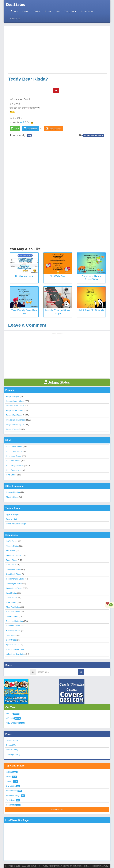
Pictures (26, 11)
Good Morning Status (15, 579)
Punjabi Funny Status (93, 135)
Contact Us (15, 19)
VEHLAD (10, 718)
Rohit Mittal (11, 805)
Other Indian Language (16, 524)
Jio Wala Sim (58, 276)
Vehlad (9, 772)
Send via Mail (31, 129)
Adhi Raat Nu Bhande (91, 310)
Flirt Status (11, 551)
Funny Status (12, 560)
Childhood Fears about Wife (91, 278)
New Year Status (13, 612)
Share (16, 128)
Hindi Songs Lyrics (14, 470)
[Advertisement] (58, 51)
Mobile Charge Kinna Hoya (58, 312)
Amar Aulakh (12, 791)
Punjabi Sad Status (14, 415)
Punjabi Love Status (15, 410)
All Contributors (57, 809)
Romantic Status (13, 626)
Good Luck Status (14, 574)
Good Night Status (14, 583)
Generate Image (54, 129)
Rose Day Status (13, 630)
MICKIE (9, 714)
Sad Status (11, 635)
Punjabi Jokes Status (15, 406)
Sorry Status (11, 640)
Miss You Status (13, 607)
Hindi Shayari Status (15, 465)
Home (14, 11)
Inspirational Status (14, 588)
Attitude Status (12, 546)
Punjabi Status (12, 429)
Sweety (9, 781)
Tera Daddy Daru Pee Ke (24, 312)
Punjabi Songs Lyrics (15, 424)
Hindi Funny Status (14, 447)
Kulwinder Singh (13, 795)
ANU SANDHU (12, 723)
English (37, 11)
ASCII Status (12, 541)
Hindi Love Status (14, 456)
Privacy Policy (12, 750)
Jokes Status (12, 598)
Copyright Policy (13, 754)
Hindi (58, 11)
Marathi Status (12, 497)
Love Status (11, 602)
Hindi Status (11, 475)
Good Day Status (13, 569)
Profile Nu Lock (24, 276)
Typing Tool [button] (70, 11)
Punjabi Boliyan (13, 396)
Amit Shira (11, 800)
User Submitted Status (16, 649)
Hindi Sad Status (13, 461)
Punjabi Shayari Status (16, 420)
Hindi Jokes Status (14, 451)
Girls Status (11, 565)
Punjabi (48, 11)
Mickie (9, 777)
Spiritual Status (13, 645)
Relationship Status (14, 621)
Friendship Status (14, 555)
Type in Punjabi (13, 514)
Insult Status (11, 593)
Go (81, 672)
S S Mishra (11, 786)
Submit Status (87, 11)
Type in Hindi (12, 519)
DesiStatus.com (33, 866)
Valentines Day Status (16, 654)
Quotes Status (12, 616)
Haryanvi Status (13, 492)
